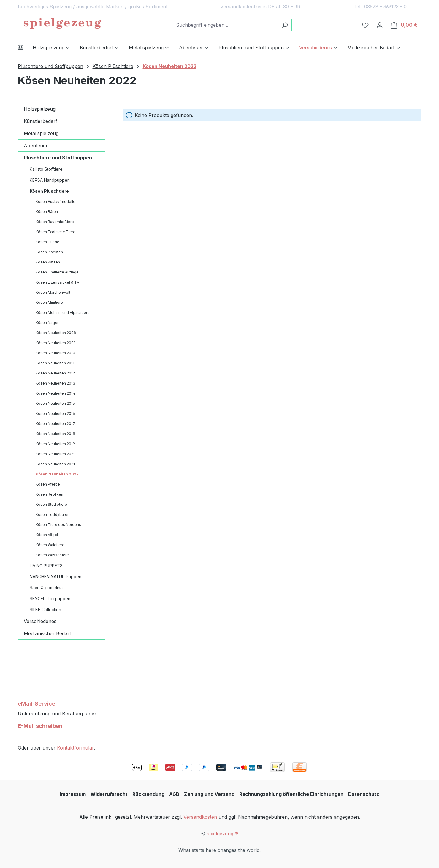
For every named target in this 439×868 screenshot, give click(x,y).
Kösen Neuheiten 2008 (56, 333)
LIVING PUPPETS (46, 566)
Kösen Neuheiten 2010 (55, 353)
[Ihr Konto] (380, 25)
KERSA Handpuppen (50, 180)
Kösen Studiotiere (51, 504)
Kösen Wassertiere (52, 555)
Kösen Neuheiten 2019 (55, 444)
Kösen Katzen (48, 262)
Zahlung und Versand (209, 794)
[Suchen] (285, 25)
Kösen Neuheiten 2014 (55, 393)
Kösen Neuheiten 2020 (56, 454)
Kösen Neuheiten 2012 (55, 373)
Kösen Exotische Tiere (56, 232)
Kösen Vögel (47, 535)
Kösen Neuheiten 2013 (55, 383)
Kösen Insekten (49, 252)
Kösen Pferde (48, 484)
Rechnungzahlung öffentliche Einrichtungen (291, 794)
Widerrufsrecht (109, 794)
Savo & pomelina (46, 588)
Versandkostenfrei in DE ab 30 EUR (260, 7)
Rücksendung (148, 794)
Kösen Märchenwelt (53, 292)
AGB (174, 794)
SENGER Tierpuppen (50, 599)
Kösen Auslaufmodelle (56, 201)
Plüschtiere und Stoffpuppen (58, 158)
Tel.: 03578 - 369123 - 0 (380, 7)
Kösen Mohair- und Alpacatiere (63, 313)
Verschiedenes (40, 621)
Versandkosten (200, 817)
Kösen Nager (47, 323)
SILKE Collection (45, 610)
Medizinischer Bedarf (47, 633)
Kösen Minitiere (49, 302)
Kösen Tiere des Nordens (58, 525)
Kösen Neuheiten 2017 (55, 424)
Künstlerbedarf (41, 121)
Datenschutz (364, 794)
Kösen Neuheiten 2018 (55, 434)
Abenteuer (36, 146)
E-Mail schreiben (40, 726)
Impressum (73, 794)
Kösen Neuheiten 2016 (55, 414)
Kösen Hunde (47, 242)
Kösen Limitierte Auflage (57, 272)
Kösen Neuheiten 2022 (57, 474)
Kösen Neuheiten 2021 (55, 464)
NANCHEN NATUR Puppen (56, 577)
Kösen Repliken (49, 494)
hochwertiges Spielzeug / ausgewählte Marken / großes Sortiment (93, 7)
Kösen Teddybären (53, 514)
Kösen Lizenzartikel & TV (57, 282)
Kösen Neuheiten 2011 (55, 363)
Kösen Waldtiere (50, 545)
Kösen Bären (47, 212)
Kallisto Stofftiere (46, 169)
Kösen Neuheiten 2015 (55, 403)
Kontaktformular (75, 748)
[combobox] (226, 25)
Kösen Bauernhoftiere (55, 222)
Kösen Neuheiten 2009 (56, 343)
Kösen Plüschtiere (49, 191)
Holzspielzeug (40, 109)
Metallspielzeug (41, 133)
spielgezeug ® (222, 834)
